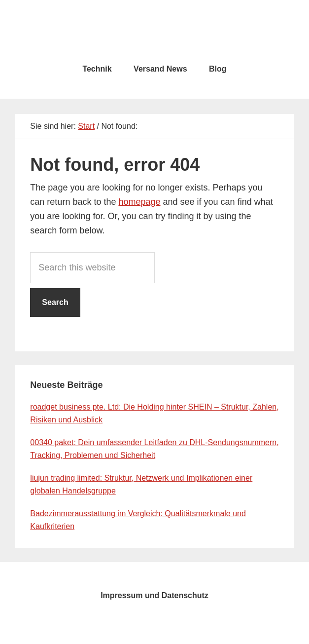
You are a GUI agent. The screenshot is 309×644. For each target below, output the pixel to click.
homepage (139, 202)
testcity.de (155, 30)
